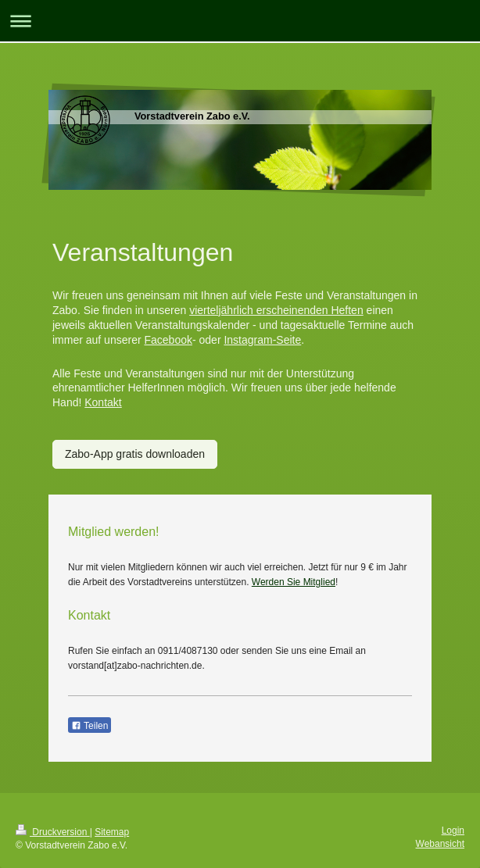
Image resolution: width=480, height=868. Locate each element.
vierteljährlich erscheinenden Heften (276, 310)
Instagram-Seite (262, 340)
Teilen (90, 726)
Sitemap (112, 832)
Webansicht (440, 844)
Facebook (168, 340)
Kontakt (103, 402)
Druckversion (53, 832)
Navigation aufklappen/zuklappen (240, 21)
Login (453, 830)
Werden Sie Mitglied (294, 582)
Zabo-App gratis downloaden (135, 454)
